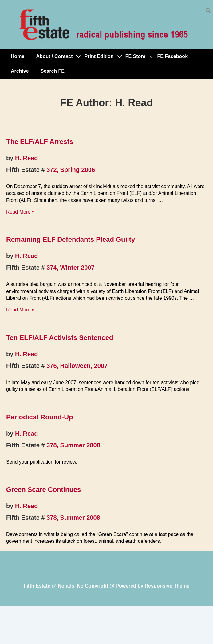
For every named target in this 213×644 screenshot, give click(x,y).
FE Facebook (172, 56)
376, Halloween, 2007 (77, 366)
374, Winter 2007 (71, 268)
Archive (20, 71)
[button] (208, 12)
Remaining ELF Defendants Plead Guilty (71, 239)
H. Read (26, 158)
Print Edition (99, 56)
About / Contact (54, 56)
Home (18, 56)
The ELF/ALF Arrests (40, 142)
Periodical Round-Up (40, 417)
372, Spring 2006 (71, 170)
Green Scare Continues (43, 490)
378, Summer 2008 (73, 445)
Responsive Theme (167, 586)
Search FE (53, 71)
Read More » (20, 212)
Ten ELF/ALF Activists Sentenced (60, 338)
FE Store (136, 56)
